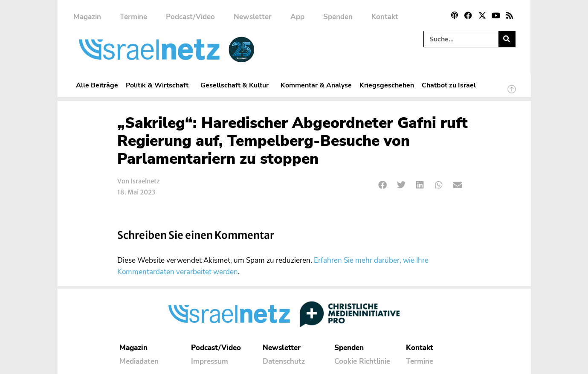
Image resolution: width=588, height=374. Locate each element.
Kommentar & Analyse (316, 85)
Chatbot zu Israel (449, 85)
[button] (383, 185)
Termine (133, 17)
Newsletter (253, 17)
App (297, 17)
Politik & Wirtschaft (159, 85)
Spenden (338, 17)
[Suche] (507, 39)
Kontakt (385, 17)
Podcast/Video (190, 17)
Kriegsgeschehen (387, 85)
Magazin (87, 17)
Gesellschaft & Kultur (237, 85)
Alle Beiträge (97, 85)
